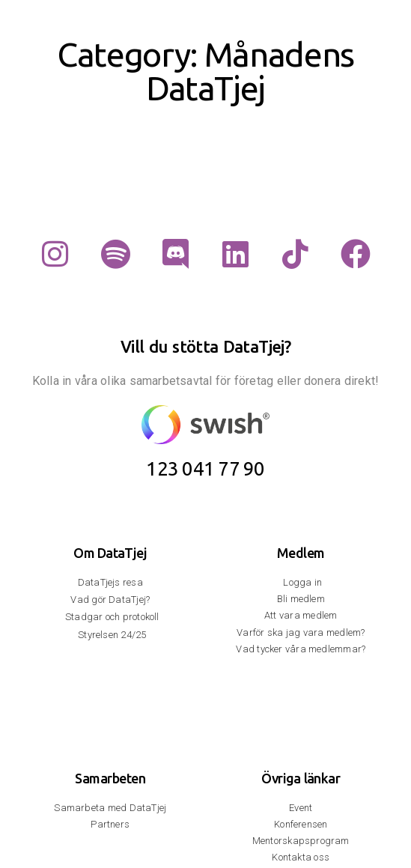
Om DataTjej (110, 553)
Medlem (301, 553)
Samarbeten (110, 778)
